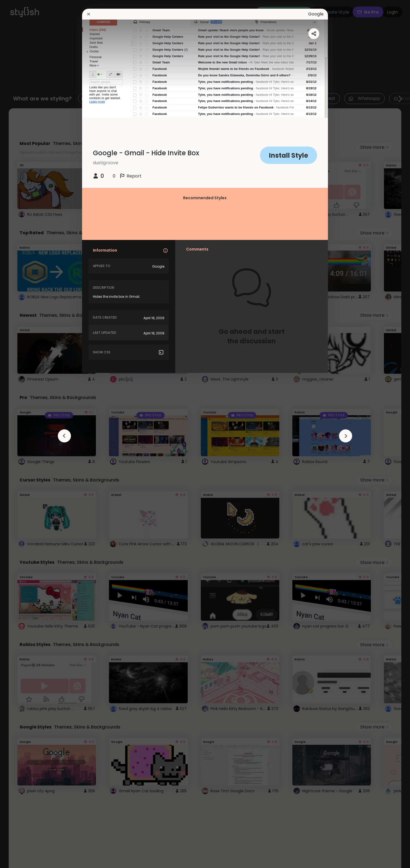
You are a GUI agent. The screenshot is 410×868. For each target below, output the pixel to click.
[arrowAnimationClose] (64, 436)
